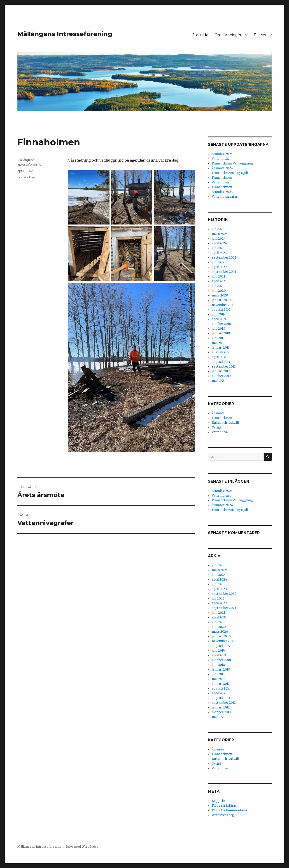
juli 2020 (218, 286)
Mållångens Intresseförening (65, 34)
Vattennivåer (221, 159)
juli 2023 (218, 248)
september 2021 (224, 272)
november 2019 (223, 305)
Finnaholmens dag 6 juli (230, 173)
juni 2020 (219, 291)
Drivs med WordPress (82, 847)
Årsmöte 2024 (222, 168)
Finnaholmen (27, 177)
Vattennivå (220, 432)
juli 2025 (218, 229)
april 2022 (219, 267)
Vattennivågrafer (225, 197)
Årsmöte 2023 (222, 192)
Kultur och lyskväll (225, 423)
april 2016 (219, 357)
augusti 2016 (221, 352)
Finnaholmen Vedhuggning (232, 163)
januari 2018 (221, 333)
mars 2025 (220, 234)
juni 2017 (218, 338)
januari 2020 (221, 300)
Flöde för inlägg (224, 806)
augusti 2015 (221, 362)
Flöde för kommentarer (230, 810)
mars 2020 (220, 295)
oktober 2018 (221, 324)
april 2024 (219, 243)
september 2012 (224, 367)
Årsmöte (218, 413)
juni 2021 (218, 277)
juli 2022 (218, 262)
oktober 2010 (221, 376)
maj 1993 (218, 381)
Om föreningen (228, 35)
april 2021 (219, 281)
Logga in (218, 801)
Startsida (200, 35)
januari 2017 (221, 348)
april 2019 (219, 319)
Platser (260, 35)
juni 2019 (218, 314)
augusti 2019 (221, 310)
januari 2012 (221, 371)
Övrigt (216, 427)
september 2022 (224, 258)
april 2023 (219, 253)
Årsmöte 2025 (222, 154)
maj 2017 (218, 343)
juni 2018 (218, 329)
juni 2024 (219, 239)
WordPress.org (223, 815)
